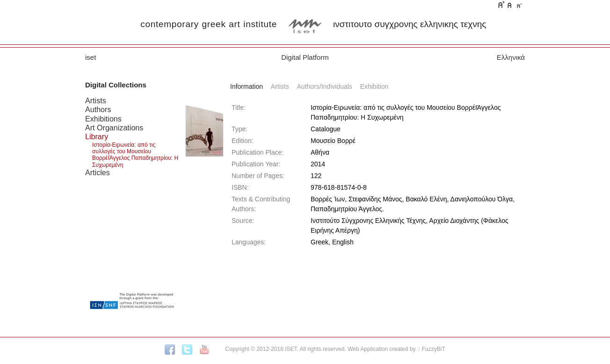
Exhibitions (103, 119)
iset (91, 57)
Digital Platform (305, 57)
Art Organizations (114, 128)
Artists (96, 100)
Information (247, 86)
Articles (98, 172)
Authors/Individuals (325, 86)
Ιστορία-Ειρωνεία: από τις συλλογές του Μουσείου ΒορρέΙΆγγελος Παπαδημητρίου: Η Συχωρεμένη (135, 155)
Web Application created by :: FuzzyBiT (396, 349)
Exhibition (374, 86)
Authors (98, 109)
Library (97, 136)
